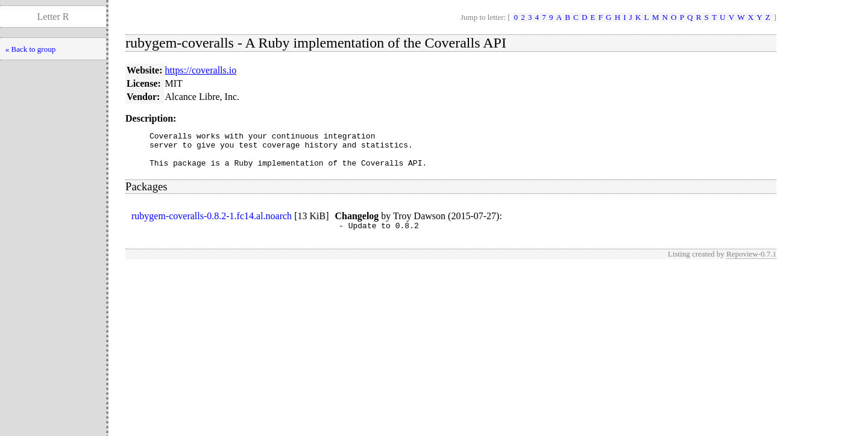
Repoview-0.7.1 (751, 263)
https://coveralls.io (201, 70)
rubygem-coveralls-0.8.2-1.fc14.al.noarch (212, 223)
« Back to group (30, 49)
